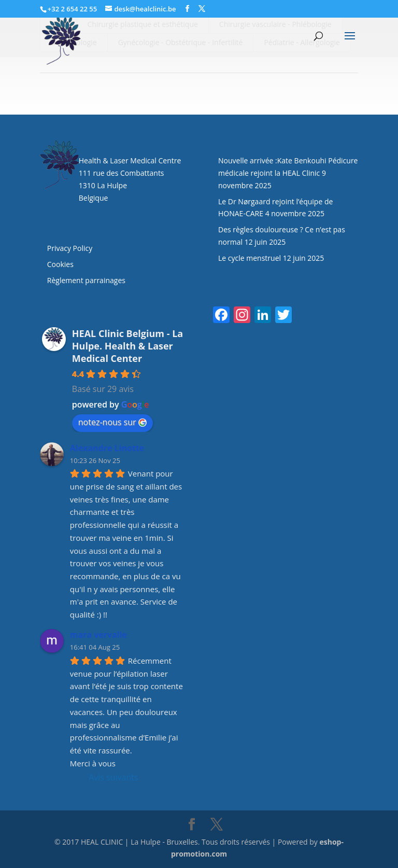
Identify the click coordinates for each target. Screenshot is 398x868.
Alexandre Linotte (107, 448)
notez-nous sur (112, 422)
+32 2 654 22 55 (72, 9)
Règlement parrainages (86, 280)
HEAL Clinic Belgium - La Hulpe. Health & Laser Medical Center (127, 346)
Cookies (61, 264)
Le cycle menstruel (250, 258)
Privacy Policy (70, 248)
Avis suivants (113, 777)
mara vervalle (98, 635)
